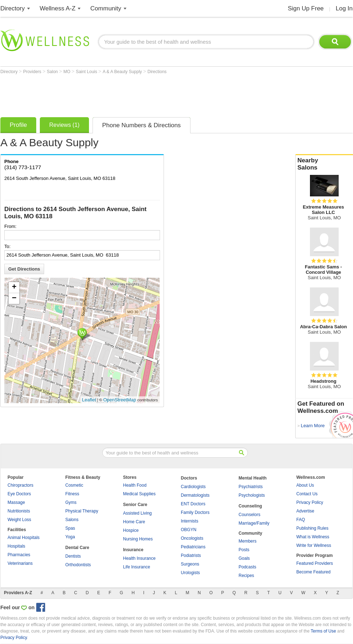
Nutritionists (19, 511)
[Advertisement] (131, 94)
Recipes (246, 576)
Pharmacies (19, 555)
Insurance (133, 550)
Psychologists (252, 495)
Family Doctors (195, 512)
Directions (157, 72)
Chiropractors (20, 485)
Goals (244, 558)
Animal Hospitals (23, 538)
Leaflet (89, 400)
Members (248, 541)
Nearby (324, 164)
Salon (53, 72)
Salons (72, 520)
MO (68, 72)
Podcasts (247, 567)
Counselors (250, 515)
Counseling (250, 506)
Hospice (131, 530)
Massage (16, 502)
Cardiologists (193, 487)
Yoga (70, 537)
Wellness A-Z (58, 8)
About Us (305, 485)
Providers (33, 72)
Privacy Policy (310, 502)
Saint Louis (87, 72)
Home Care (134, 522)
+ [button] (14, 287)
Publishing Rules (312, 528)
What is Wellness (313, 537)
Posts (244, 550)
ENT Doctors (193, 504)
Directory (13, 8)
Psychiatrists (251, 487)
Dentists (73, 556)
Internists (190, 521)
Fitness (72, 494)
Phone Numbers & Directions (142, 125)
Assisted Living (137, 513)
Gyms (71, 502)
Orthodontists (78, 565)
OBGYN (189, 530)
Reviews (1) (64, 125)
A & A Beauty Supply (123, 72)
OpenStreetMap (120, 400)
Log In (344, 8)
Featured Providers (315, 563)
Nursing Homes (138, 539)
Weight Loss (19, 520)
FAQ (301, 520)
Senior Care (135, 505)
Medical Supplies (139, 494)
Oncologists (192, 538)
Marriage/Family (254, 523)
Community (106, 8)
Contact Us (307, 494)
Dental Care (77, 548)
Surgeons (190, 564)
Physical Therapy (82, 511)
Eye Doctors (19, 494)
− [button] (14, 299)
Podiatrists (191, 555)
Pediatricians (193, 547)
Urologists (190, 573)
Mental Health (253, 478)
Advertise (305, 511)
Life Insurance (137, 567)
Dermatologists (195, 495)
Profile (18, 125)
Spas (70, 528)
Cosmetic (74, 485)
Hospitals (16, 546)
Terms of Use (323, 631)
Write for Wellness (314, 545)
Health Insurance (139, 558)
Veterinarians (20, 563)
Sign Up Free (306, 8)
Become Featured (313, 572)
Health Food (135, 485)
